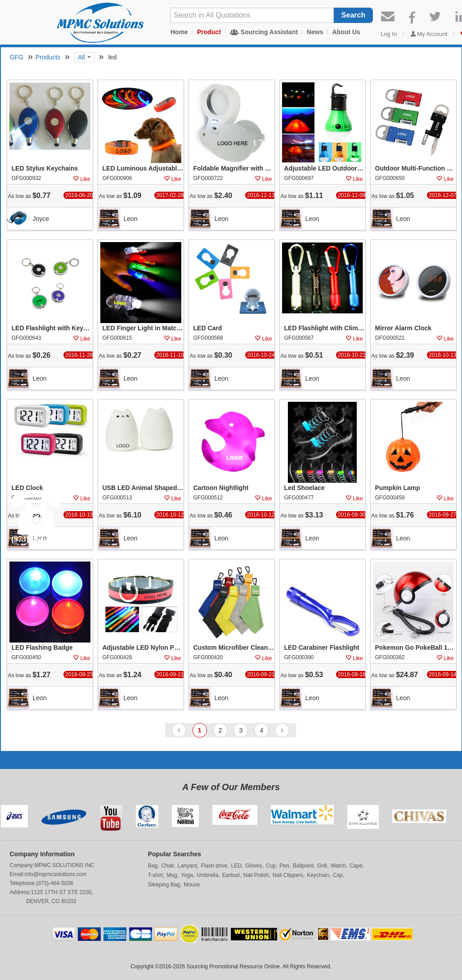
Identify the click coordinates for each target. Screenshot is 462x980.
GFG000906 (117, 178)
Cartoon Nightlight (221, 488)
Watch (338, 866)
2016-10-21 (352, 355)
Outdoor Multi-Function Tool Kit (416, 169)
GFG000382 (390, 657)
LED (236, 866)
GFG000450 (27, 657)
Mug (172, 875)
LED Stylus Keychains (45, 169)
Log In (389, 34)
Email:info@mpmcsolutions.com (48, 874)
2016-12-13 (261, 195)
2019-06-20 (79, 195)
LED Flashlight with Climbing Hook (325, 328)
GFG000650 (390, 178)
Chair (167, 866)
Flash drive (214, 866)
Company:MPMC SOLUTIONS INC (52, 865)
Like (85, 179)
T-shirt (155, 875)
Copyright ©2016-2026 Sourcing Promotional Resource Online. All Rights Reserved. (231, 967)
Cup (271, 866)
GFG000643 (27, 338)
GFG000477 (299, 498)
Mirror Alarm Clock (404, 328)
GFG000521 (390, 338)
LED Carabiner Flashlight (322, 648)
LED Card (208, 328)
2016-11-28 (79, 355)
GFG (17, 57)
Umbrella (207, 875)
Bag (153, 866)
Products (48, 57)
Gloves (253, 866)
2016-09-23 (79, 674)
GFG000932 (27, 178)
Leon (131, 219)
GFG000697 (299, 178)
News (315, 32)
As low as (29, 196)
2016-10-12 (170, 515)
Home (179, 32)
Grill (322, 866)
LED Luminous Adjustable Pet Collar (143, 169)
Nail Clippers (288, 875)
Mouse (192, 885)
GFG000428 (117, 657)
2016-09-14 (442, 674)
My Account (432, 34)
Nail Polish (256, 875)
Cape (356, 866)
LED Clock (27, 488)
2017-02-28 (170, 195)
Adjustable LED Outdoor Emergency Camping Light (325, 169)
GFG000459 (390, 498)
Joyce (41, 219)
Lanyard (187, 866)
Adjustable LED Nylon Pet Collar (143, 648)
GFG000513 (117, 498)
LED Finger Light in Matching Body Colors (143, 328)
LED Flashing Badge (42, 648)
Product (209, 32)
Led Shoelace (305, 488)
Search (353, 15)
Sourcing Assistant (269, 32)
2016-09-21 (170, 674)
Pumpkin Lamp (398, 488)
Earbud (231, 875)
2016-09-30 (352, 515)
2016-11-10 (170, 355)
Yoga (187, 875)
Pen (284, 866)
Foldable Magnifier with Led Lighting (234, 169)
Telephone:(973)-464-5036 (42, 883)
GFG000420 (208, 657)
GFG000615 (117, 338)
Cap (338, 875)
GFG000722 (208, 178)
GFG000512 (208, 498)
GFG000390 (299, 657)
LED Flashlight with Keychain (52, 328)
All (84, 57)
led (112, 57)
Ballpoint (303, 866)
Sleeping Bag (164, 885)
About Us (346, 32)
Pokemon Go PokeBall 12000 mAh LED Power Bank (416, 648)
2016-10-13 (442, 355)
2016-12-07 (442, 195)
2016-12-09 (352, 195)
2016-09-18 (352, 674)
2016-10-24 (261, 355)
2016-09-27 (442, 515)
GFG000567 (299, 338)
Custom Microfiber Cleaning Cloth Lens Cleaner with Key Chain (234, 648)
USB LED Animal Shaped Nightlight (143, 488)
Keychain (318, 875)
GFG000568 (208, 338)
